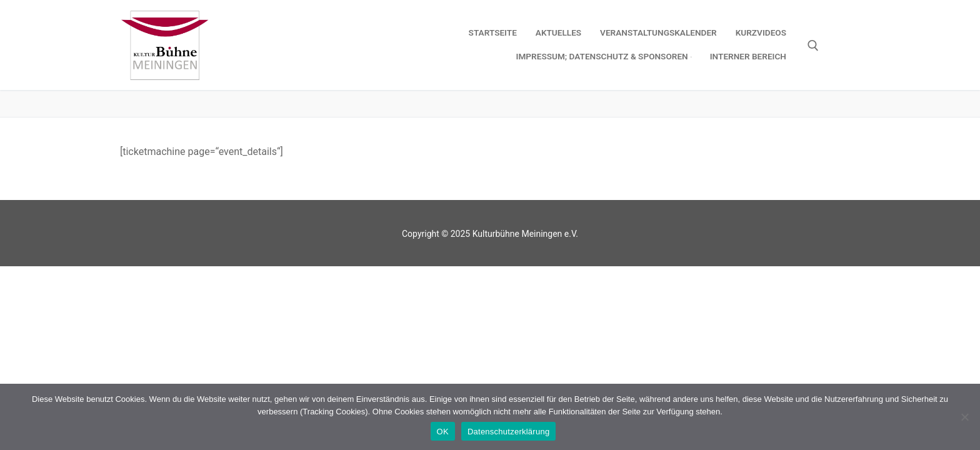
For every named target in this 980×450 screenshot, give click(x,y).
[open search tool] (813, 46)
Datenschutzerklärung (508, 432)
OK (443, 432)
